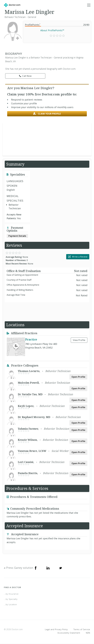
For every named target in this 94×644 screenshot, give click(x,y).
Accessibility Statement (69, 633)
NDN (88, 633)
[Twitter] (60, 568)
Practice (31, 339)
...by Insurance (11, 594)
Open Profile (78, 377)
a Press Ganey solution (19, 568)
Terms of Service (82, 629)
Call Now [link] (25, 76)
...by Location (10, 605)
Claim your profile (47, 114)
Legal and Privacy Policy (56, 629)
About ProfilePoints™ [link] (52, 30)
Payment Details (17, 236)
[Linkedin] (48, 568)
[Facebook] (36, 568)
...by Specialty (11, 599)
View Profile (79, 340)
